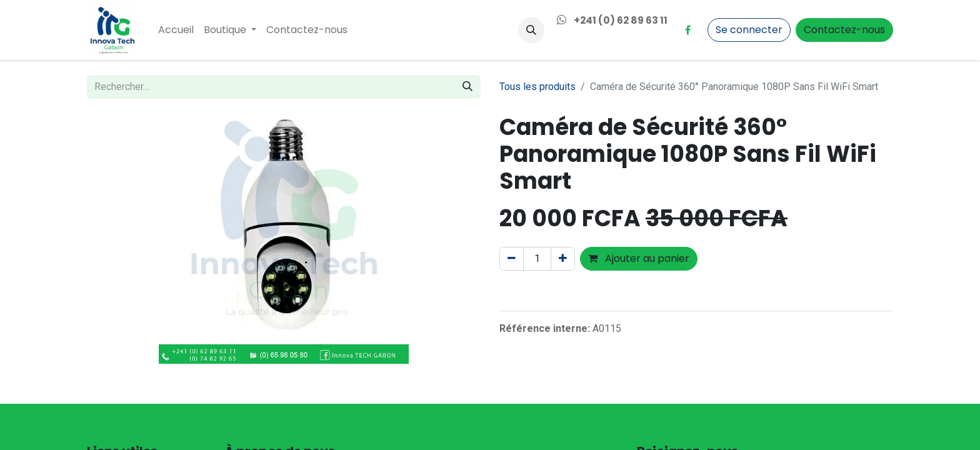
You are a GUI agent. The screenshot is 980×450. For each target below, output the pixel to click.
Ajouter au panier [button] (639, 258)
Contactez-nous (844, 30)
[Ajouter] (563, 259)
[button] (531, 30)
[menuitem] (176, 30)
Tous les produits (537, 87)
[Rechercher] (467, 87)
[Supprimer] (512, 259)
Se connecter (749, 30)
